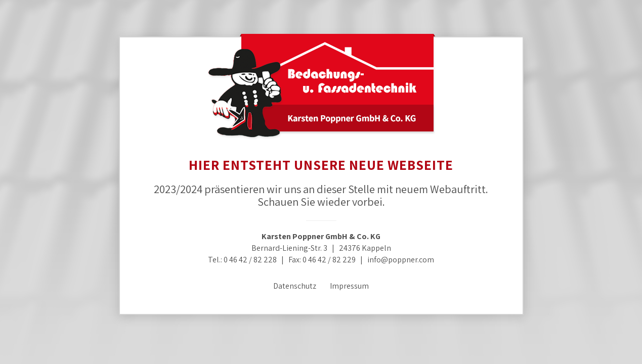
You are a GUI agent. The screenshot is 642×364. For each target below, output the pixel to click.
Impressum (349, 286)
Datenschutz (295, 286)
